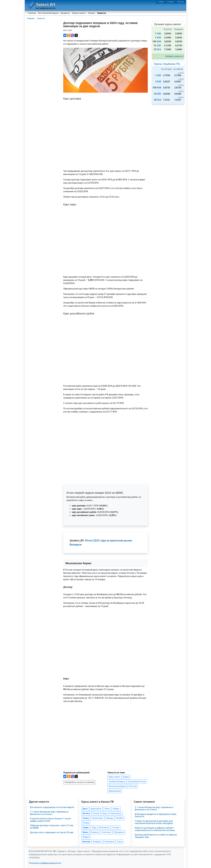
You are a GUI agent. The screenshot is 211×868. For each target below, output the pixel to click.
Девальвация (115, 791)
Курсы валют (79, 13)
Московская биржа (117, 786)
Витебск (86, 813)
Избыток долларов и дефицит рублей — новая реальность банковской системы (155, 829)
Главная (161, 2)
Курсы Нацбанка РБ (167, 64)
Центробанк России (137, 782)
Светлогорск (98, 818)
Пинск (107, 809)
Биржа (126, 777)
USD (159, 34)
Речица (86, 823)
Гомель (86, 818)
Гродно (86, 828)
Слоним (116, 828)
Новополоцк (116, 813)
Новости (102, 13)
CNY (159, 46)
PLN (159, 49)
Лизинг (91, 13)
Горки (120, 842)
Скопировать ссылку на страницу (79, 782)
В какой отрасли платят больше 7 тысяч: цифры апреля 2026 (51, 820)
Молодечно (119, 832)
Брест (85, 809)
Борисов (95, 832)
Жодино (86, 837)
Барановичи (96, 809)
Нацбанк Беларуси (117, 782)
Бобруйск (97, 842)
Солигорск (107, 832)
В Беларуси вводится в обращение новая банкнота (156, 815)
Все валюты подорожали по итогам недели (52, 807)
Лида (94, 828)
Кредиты (65, 13)
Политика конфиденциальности (45, 863)
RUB (159, 41)
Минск (85, 832)
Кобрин (116, 809)
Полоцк (96, 813)
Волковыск (104, 828)
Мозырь (110, 818)
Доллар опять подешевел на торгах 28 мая (52, 832)
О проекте (170, 2)
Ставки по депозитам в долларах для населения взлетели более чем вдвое (154, 822)
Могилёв (86, 842)
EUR (159, 38)
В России (133, 786)
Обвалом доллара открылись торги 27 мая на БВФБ (52, 827)
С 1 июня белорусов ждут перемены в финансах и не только (49, 813)
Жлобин (120, 818)
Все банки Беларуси (48, 13)
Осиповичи (109, 842)
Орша (105, 813)
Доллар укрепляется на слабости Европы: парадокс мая (156, 836)
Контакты (181, 2)
